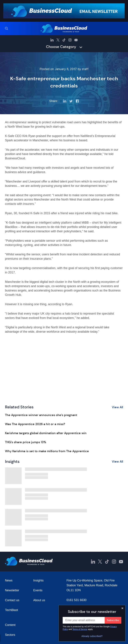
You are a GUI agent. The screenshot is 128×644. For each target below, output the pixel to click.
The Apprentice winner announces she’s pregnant (41, 415)
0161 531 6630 (76, 600)
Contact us (12, 600)
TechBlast (11, 610)
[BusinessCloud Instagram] (70, 40)
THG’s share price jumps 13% (26, 442)
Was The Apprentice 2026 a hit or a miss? (35, 424)
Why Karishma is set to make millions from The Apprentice (47, 451)
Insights (38, 580)
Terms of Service (80, 629)
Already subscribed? (92, 636)
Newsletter (12, 590)
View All (117, 407)
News (9, 580)
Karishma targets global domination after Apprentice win (46, 433)
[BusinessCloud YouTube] (76, 40)
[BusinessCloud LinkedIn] (52, 40)
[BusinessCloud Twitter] (58, 40)
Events (38, 590)
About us (39, 600)
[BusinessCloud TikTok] (64, 40)
